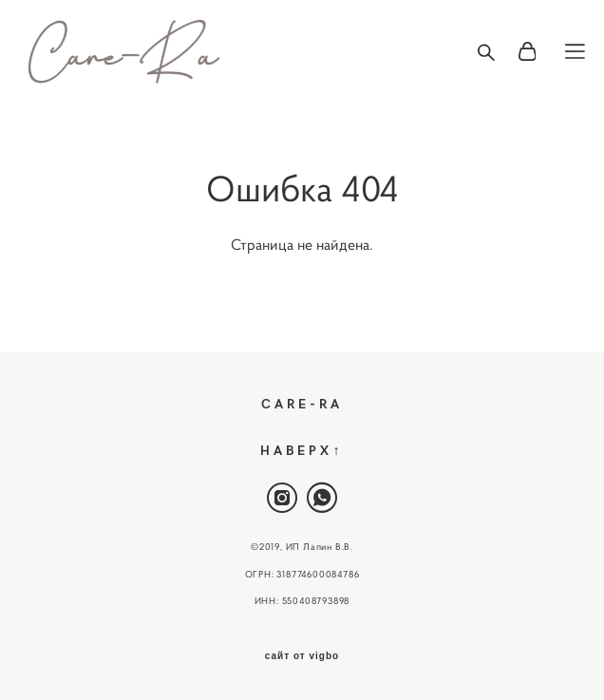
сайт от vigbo (302, 656)
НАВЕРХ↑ (302, 449)
